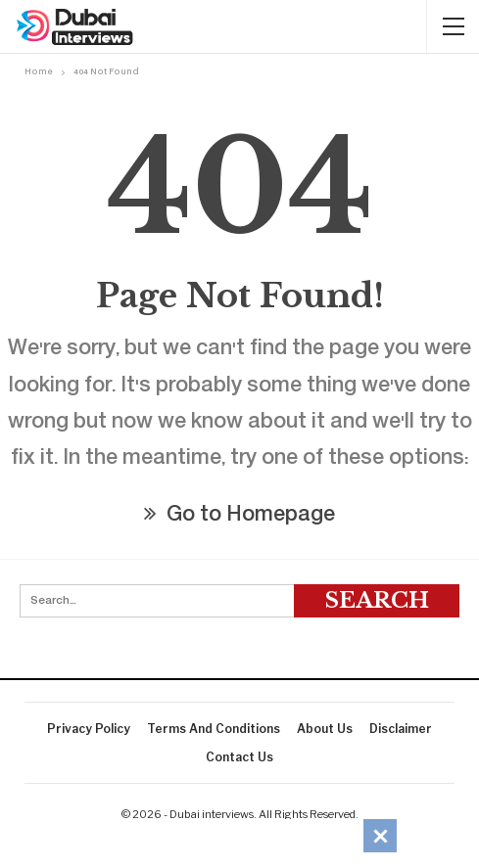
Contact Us (239, 757)
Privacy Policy (89, 729)
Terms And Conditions (214, 729)
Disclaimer (401, 729)
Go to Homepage (239, 516)
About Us (325, 729)
